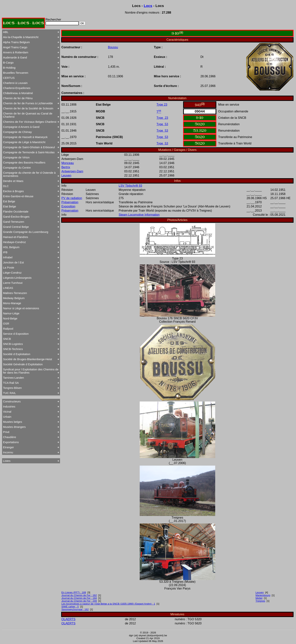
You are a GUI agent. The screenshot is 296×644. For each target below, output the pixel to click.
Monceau (68, 163)
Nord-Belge (10, 318)
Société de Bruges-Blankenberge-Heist (27, 359)
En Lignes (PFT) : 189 (74, 592)
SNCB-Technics (13, 349)
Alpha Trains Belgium (16, 42)
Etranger (8, 447)
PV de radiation (72, 198)
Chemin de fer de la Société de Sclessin (28, 108)
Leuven (66, 175)
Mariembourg (263, 595)
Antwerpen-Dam (72, 171)
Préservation (70, 202)
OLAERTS (68, 619)
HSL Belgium (11, 247)
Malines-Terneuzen (15, 293)
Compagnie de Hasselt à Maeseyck (25, 137)
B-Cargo (8, 63)
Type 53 (162, 124)
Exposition (68, 206)
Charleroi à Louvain (15, 83)
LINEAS (8, 288)
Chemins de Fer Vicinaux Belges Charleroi (30, 122)
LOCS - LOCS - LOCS (23, 23)
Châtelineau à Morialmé (18, 93)
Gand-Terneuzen (14, 222)
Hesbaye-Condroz (14, 242)
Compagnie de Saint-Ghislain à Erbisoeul (29, 147)
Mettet (259, 598)
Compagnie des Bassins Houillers (24, 162)
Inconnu (8, 452)
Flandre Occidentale (16, 211)
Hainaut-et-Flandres (16, 237)
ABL (6, 32)
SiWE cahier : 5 (70, 607)
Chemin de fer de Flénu (18, 98)
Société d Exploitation (17, 354)
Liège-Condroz (12, 273)
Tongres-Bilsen (12, 388)
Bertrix (66, 167)
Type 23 (162, 105)
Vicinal (7, 412)
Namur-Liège (11, 313)
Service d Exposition (16, 334)
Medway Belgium (14, 298)
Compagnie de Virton (16, 157)
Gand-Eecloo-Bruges (16, 217)
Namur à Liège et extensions (21, 308)
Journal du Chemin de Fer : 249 (79, 601)
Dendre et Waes (13, 181)
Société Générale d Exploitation (23, 364)
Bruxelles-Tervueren (16, 73)
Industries (9, 406)
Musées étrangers (14, 427)
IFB (5, 252)
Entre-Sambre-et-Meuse (18, 196)
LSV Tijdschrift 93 (130, 186)
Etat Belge (10, 206)
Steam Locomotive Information (139, 215)
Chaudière (10, 437)
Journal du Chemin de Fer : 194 (79, 598)
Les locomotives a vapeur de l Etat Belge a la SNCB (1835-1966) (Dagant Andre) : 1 (108, 604)
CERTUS (9, 78)
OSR (6, 324)
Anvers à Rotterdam (16, 52)
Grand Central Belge (16, 227)
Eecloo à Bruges (13, 191)
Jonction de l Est (13, 262)
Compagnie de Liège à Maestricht (24, 142)
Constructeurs (12, 401)
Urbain (7, 417)
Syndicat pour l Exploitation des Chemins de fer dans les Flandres (31, 371)
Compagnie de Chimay (17, 132)
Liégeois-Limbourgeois (17, 278)
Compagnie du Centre (17, 168)
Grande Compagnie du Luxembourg (26, 232)
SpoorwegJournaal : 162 (75, 609)
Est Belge (9, 201)
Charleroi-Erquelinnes (17, 88)
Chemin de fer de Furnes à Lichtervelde (28, 103)
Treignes (260, 601)
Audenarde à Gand (15, 57)
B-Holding (9, 68)
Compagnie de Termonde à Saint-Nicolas (29, 152)
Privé (6, 432)
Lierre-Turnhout (13, 283)
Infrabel (8, 257)
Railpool (8, 329)
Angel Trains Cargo (15, 47)
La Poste (9, 268)
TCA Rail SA (11, 383)
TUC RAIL (9, 393)
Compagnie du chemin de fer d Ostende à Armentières (29, 174)
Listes (7, 461)
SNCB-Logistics (13, 344)
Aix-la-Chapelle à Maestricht (21, 37)
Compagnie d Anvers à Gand (21, 127)
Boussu (113, 47)
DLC (6, 186)
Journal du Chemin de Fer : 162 (79, 595)
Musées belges (13, 422)
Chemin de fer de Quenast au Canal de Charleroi (28, 115)
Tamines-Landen (13, 378)
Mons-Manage (12, 303)
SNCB (7, 339)
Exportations (11, 442)
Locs (148, 6)
